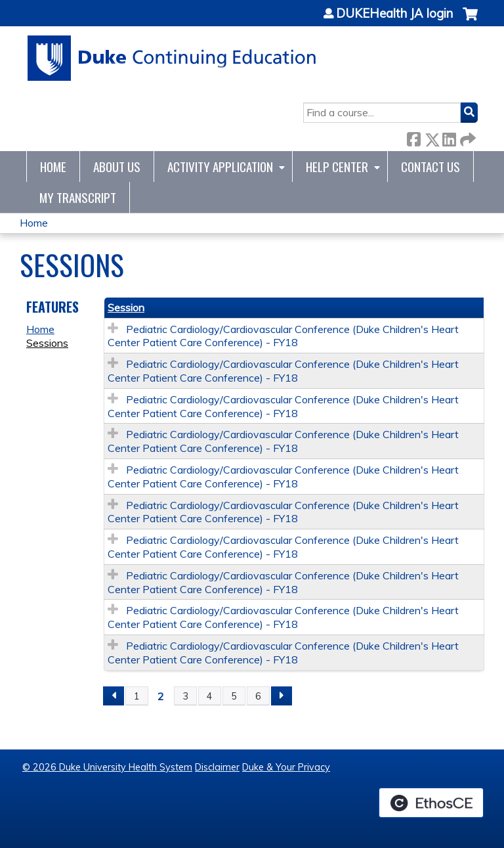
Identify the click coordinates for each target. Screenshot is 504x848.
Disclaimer (217, 767)
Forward (467, 137)
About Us (117, 167)
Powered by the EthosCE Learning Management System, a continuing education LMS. (431, 803)
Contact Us (430, 167)
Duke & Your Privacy (286, 767)
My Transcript (78, 197)
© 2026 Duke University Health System (107, 767)
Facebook (413, 137)
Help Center (337, 167)
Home (53, 167)
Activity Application (220, 167)
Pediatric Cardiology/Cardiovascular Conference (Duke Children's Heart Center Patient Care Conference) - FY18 (283, 336)
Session (126, 307)
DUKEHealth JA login (394, 14)
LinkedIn (449, 137)
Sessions (47, 343)
